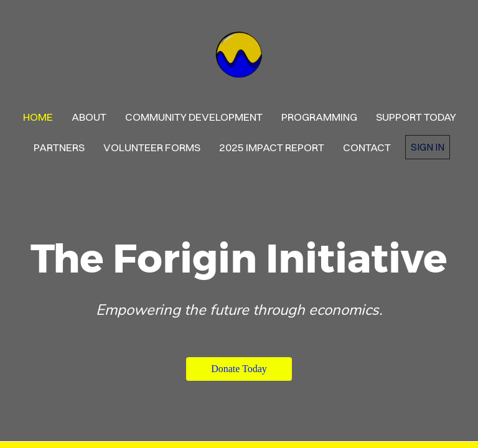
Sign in (428, 147)
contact (367, 147)
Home (38, 117)
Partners (59, 147)
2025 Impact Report (272, 147)
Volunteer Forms (152, 147)
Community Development (194, 117)
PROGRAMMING (319, 117)
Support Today (416, 117)
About (89, 117)
